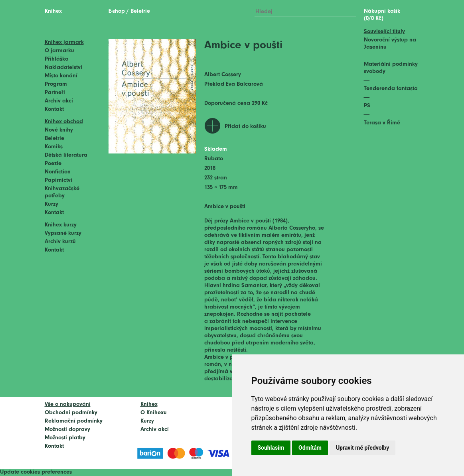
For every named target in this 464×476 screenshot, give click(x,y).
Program (56, 84)
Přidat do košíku (245, 127)
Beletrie (54, 139)
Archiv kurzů (60, 242)
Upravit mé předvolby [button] (362, 448)
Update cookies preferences (36, 472)
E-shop (117, 11)
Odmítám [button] (310, 448)
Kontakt (54, 109)
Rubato (214, 159)
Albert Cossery (223, 75)
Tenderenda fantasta (391, 89)
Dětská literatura (66, 155)
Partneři (55, 93)
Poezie (53, 164)
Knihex (53, 11)
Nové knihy (59, 130)
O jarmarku (59, 51)
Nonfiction (58, 172)
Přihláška (57, 59)
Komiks (54, 147)
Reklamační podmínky (74, 421)
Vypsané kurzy (63, 233)
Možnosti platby (65, 438)
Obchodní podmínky (71, 413)
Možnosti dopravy (67, 430)
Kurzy (51, 204)
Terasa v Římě (382, 123)
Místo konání (61, 76)
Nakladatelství (63, 68)
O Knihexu (154, 413)
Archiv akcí (59, 101)
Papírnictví (58, 180)
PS (367, 106)
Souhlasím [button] (271, 448)
